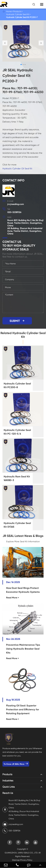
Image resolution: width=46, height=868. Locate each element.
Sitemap (16, 860)
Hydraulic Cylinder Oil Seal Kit (17, 168)
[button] (5, 43)
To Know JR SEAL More (16, 764)
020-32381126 (14, 212)
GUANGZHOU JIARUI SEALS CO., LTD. (21, 853)
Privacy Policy (26, 860)
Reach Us (8, 793)
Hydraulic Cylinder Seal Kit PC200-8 (17, 385)
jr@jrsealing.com (16, 204)
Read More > (13, 598)
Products (17, 11)
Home (9, 11)
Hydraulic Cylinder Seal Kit (18, 14)
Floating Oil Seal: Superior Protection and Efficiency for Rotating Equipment (23, 709)
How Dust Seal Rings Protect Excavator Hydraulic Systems (23, 590)
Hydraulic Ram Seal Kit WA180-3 (17, 478)
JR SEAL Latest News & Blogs (23, 536)
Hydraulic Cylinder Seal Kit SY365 (17, 525)
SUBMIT (17, 321)
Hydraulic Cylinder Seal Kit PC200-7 (22, 17)
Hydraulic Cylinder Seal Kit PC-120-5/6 (17, 432)
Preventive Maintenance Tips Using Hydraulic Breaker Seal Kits (23, 649)
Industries (8, 781)
